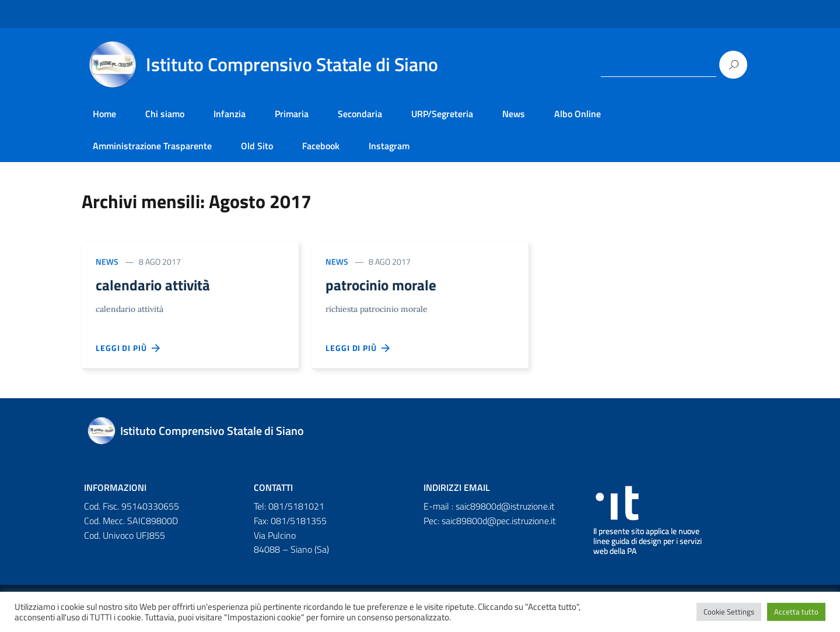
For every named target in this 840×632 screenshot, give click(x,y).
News (514, 114)
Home (104, 114)
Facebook (321, 146)
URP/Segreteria (442, 114)
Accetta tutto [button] (796, 612)
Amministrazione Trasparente (152, 146)
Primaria (292, 114)
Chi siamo (165, 114)
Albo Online (577, 114)
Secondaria (360, 114)
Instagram (389, 146)
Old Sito (257, 146)
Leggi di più (128, 350)
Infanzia (230, 114)
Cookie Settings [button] (729, 612)
